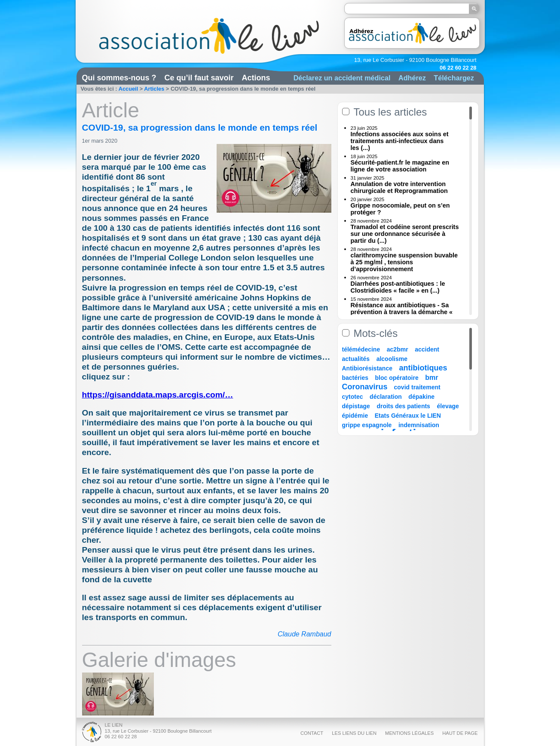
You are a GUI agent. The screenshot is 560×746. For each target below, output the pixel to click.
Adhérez (412, 78)
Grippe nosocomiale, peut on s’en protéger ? (400, 209)
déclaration (386, 397)
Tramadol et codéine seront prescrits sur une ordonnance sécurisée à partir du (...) (405, 234)
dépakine (421, 397)
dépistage (356, 406)
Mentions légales (409, 733)
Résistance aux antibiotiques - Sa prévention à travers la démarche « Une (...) (402, 312)
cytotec (353, 397)
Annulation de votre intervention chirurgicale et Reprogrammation (399, 187)
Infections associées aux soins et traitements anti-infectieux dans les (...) (400, 141)
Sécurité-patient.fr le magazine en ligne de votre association (400, 166)
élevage (448, 406)
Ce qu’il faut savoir (199, 78)
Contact (312, 733)
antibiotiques (423, 368)
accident (427, 349)
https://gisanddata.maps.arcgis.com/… (158, 395)
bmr (431, 378)
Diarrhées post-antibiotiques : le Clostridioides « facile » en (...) (398, 287)
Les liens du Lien (354, 733)
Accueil (129, 89)
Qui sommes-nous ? (119, 78)
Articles (154, 89)
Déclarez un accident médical (342, 78)
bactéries (355, 378)
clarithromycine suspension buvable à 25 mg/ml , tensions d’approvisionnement (404, 262)
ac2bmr (398, 349)
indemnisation (419, 425)
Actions (256, 78)
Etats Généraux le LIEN (408, 416)
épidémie (355, 416)
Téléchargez (454, 78)
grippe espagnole (367, 425)
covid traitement (417, 387)
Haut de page (460, 733)
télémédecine (361, 349)
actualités (356, 359)
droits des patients (403, 406)
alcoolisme (392, 359)
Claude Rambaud (304, 634)
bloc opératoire (397, 378)
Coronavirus (366, 387)
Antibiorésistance (367, 368)
